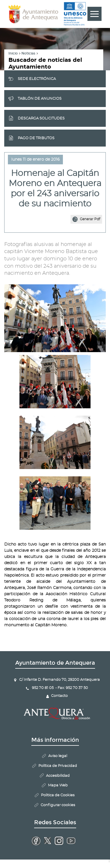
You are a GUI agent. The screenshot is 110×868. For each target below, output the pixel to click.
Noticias (28, 53)
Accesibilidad (58, 776)
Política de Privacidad (58, 766)
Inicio (13, 53)
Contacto (59, 696)
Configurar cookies (58, 805)
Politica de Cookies (58, 795)
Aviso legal (58, 756)
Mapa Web (58, 785)
